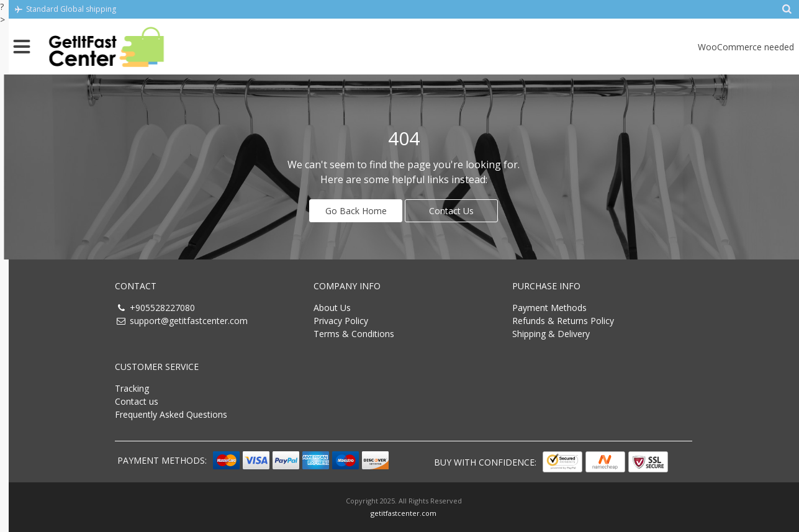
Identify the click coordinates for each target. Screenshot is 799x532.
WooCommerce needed (746, 47)
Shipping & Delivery (551, 334)
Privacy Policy (341, 321)
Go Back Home (356, 211)
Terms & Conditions (354, 334)
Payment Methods (549, 308)
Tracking (132, 388)
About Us (332, 308)
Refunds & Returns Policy (563, 321)
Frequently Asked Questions (171, 414)
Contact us (137, 401)
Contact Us (451, 211)
